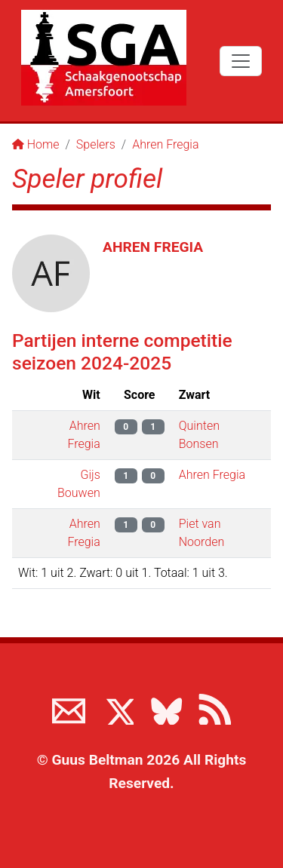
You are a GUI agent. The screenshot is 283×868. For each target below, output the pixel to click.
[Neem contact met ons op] (69, 708)
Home (36, 144)
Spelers (96, 144)
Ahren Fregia (165, 144)
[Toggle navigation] (241, 61)
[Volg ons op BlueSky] (166, 708)
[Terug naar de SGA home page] (104, 58)
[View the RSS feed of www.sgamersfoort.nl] (214, 708)
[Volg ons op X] (117, 708)
